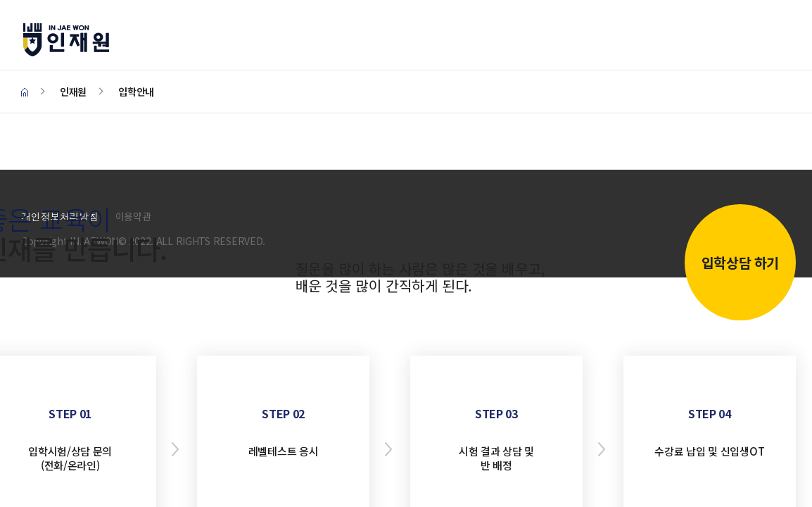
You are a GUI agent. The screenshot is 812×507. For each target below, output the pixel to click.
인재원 (82, 39)
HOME (25, 93)
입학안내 (136, 92)
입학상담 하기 (740, 262)
